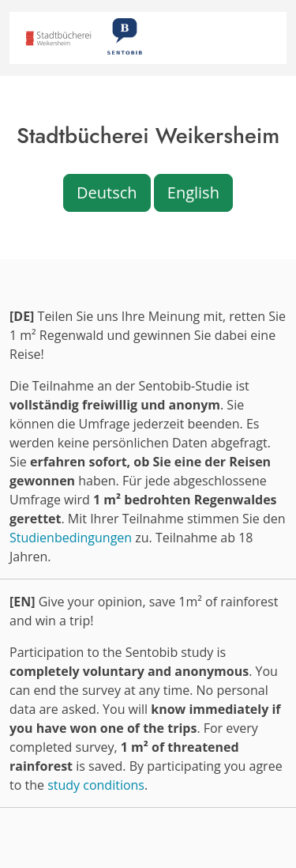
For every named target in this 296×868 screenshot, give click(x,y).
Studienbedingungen (71, 538)
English (193, 192)
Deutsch (107, 192)
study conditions (96, 785)
